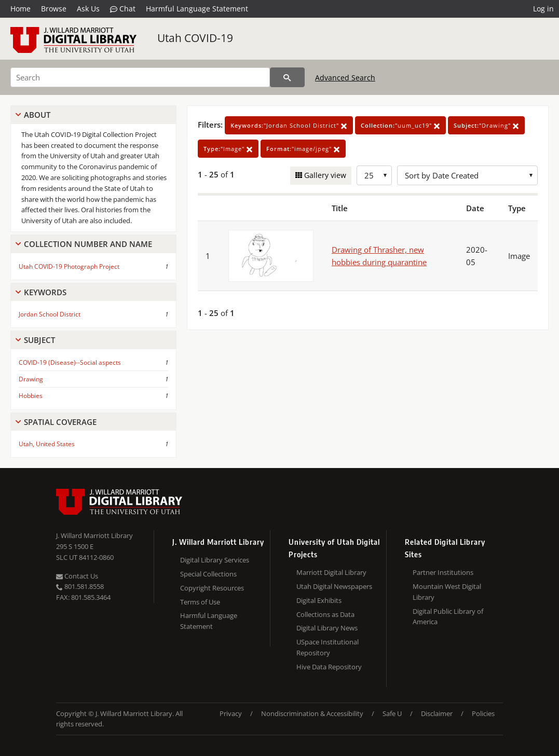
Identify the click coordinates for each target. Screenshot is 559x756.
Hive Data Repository (329, 667)
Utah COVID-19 (195, 38)
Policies (483, 713)
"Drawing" (486, 125)
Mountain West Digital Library (447, 592)
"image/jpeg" (303, 149)
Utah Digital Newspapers (334, 586)
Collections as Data (325, 614)
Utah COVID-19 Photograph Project (69, 266)
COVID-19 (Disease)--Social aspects (70, 362)
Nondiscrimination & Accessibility (312, 713)
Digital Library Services (215, 560)
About (37, 115)
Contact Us (77, 576)
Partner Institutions (443, 572)
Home (21, 9)
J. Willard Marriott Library (94, 535)
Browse (54, 9)
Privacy (231, 713)
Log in (543, 9)
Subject (39, 340)
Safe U (392, 713)
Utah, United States (47, 444)
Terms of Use (200, 602)
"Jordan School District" (289, 125)
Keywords (45, 292)
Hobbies (31, 396)
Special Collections (208, 574)
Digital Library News (327, 628)
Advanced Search (345, 78)
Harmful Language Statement (197, 9)
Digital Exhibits (319, 600)
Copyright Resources (212, 588)
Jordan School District (50, 314)
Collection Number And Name (88, 244)
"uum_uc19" (400, 125)
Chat (123, 9)
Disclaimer (437, 713)
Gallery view (324, 175)
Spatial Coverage (60, 422)
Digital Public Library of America (448, 617)
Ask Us (88, 9)
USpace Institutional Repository (328, 647)
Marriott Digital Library (331, 572)
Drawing (31, 379)
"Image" (228, 149)
